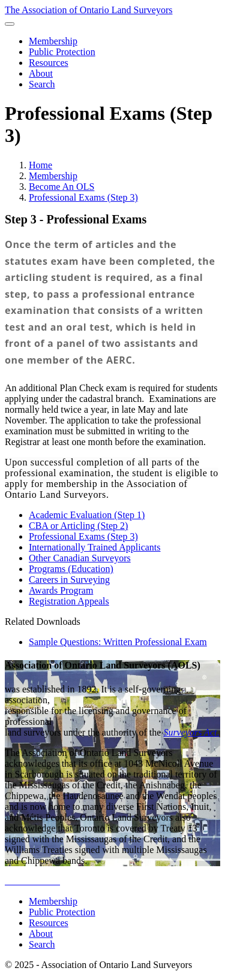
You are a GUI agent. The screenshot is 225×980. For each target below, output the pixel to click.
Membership (53, 176)
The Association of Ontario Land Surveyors (89, 10)
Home (40, 165)
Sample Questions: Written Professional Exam (118, 642)
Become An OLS (61, 187)
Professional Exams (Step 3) (83, 197)
